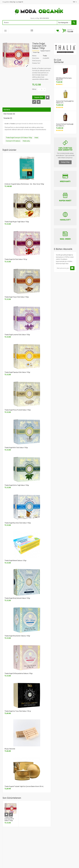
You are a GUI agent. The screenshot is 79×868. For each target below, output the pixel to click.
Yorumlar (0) (8, 118)
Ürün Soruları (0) (9, 114)
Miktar (34, 89)
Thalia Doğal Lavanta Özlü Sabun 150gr (17, 335)
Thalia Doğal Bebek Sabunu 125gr (15, 561)
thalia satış (26, 141)
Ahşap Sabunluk (10, 749)
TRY (75, 2)
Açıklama (7, 110)
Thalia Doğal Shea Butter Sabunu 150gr (17, 636)
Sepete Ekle (39, 97)
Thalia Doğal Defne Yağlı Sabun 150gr (17, 485)
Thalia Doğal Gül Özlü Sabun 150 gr (16, 259)
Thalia (45, 56)
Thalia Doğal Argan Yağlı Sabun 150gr (17, 222)
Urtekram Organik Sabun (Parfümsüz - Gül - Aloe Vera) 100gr (24, 184)
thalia (36, 138)
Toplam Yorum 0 (45, 51)
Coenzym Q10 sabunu (13, 141)
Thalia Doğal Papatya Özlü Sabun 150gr (17, 372)
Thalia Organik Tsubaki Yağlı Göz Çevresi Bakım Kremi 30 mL (24, 786)
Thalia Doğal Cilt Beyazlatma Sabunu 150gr (19, 673)
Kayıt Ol (21, 2)
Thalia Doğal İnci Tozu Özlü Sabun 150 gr (18, 711)
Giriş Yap (13, 2)
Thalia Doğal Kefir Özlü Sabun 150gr (16, 448)
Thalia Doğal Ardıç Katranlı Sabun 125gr (17, 598)
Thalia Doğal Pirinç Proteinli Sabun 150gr (18, 410)
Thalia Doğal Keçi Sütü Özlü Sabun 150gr (18, 523)
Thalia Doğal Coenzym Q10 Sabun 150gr (19, 138)
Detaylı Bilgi (65, 162)
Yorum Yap (36, 52)
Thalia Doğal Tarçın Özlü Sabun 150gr (17, 297)
